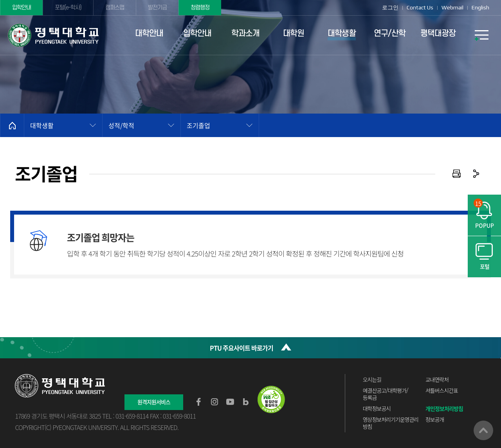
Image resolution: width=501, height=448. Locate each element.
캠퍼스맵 (115, 8)
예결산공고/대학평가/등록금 (386, 394)
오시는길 (372, 379)
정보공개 (435, 419)
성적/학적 (121, 125)
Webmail (452, 7)
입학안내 (22, 8)
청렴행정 (200, 8)
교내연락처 (437, 379)
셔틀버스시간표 (442, 390)
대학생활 (42, 125)
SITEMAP (481, 35)
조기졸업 (198, 125)
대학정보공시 (377, 408)
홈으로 (12, 125)
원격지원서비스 (154, 402)
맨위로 (483, 430)
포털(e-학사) (68, 8)
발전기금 (157, 8)
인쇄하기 (457, 174)
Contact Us (420, 7)
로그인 (390, 7)
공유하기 (476, 174)
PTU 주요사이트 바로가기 (241, 348)
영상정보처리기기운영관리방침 (391, 423)
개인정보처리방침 (444, 408)
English (480, 7)
